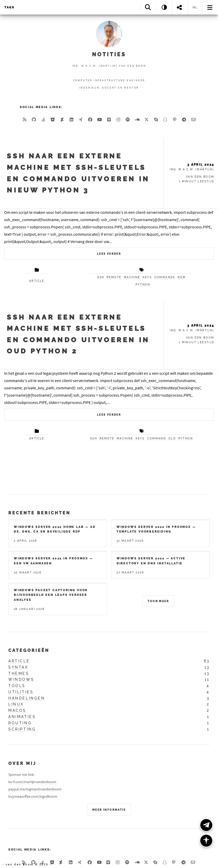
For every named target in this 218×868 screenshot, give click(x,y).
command (156, 438)
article (37, 281)
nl (195, 7)
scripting (22, 729)
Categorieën (29, 650)
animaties (22, 717)
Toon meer (158, 601)
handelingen (27, 698)
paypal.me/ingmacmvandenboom (35, 789)
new (182, 277)
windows (21, 679)
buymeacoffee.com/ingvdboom (33, 796)
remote (114, 277)
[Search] (148, 7)
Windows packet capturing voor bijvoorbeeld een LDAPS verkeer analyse (51, 595)
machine (132, 277)
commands (165, 277)
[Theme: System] (164, 7)
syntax (18, 667)
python (143, 285)
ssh (101, 277)
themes (19, 673)
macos (17, 710)
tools (17, 686)
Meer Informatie (109, 810)
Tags (10, 7)
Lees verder (109, 254)
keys (147, 277)
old (172, 438)
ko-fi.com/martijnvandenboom (32, 782)
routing (20, 723)
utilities (21, 692)
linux (16, 704)
